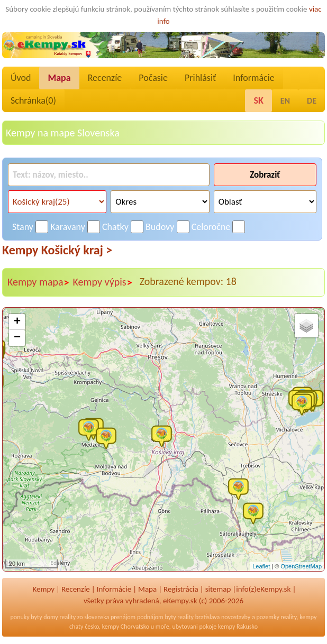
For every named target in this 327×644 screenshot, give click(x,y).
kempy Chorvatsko (126, 627)
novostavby (236, 617)
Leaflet (261, 566)
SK (258, 100)
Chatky (115, 227)
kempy (308, 617)
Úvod (21, 78)
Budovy (160, 227)
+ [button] (17, 322)
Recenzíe (105, 78)
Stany (23, 227)
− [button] (17, 338)
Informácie (253, 78)
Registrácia (181, 589)
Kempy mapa (39, 282)
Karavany (68, 227)
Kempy (43, 589)
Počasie (153, 78)
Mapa (59, 78)
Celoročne (211, 227)
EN (285, 101)
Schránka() (33, 100)
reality (67, 617)
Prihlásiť (200, 78)
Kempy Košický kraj (57, 250)
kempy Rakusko (238, 627)
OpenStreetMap (301, 566)
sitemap (218, 589)
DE (312, 101)
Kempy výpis (103, 282)
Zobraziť (265, 175)
